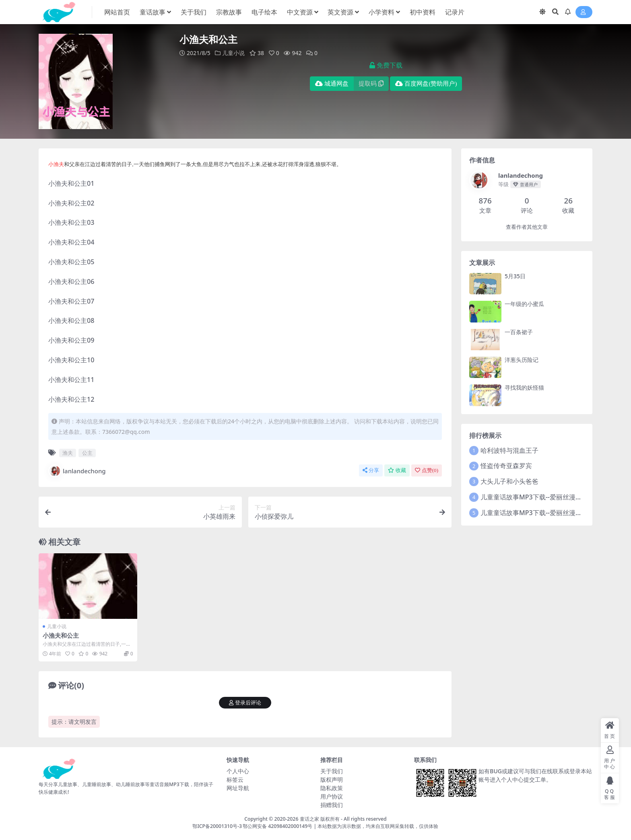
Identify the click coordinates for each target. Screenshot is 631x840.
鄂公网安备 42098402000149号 (277, 826)
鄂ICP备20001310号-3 (217, 826)
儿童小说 (233, 53)
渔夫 (68, 453)
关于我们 (332, 771)
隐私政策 (332, 788)
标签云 (235, 779)
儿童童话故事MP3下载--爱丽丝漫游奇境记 (541, 497)
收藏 (397, 470)
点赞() (427, 470)
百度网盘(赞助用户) (426, 84)
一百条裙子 (519, 332)
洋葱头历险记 (522, 360)
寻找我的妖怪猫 (524, 387)
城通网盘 (332, 84)
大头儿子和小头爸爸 (509, 481)
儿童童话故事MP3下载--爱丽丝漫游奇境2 (539, 513)
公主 (87, 453)
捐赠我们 (332, 805)
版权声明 (332, 779)
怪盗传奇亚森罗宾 (506, 466)
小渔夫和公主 (61, 635)
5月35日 (515, 276)
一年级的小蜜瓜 (524, 304)
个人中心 (238, 771)
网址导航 (238, 788)
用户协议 (332, 796)
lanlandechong (77, 471)
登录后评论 (245, 703)
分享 (371, 470)
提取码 (371, 84)
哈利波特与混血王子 (509, 450)
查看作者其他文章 (527, 227)
